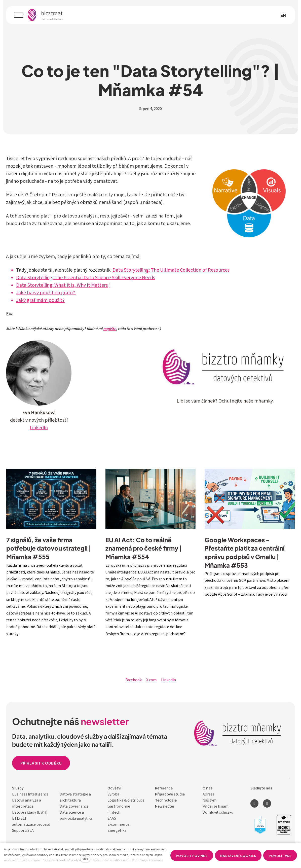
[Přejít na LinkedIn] (254, 803)
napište (110, 329)
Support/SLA (23, 831)
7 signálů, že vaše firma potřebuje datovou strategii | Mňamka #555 (49, 548)
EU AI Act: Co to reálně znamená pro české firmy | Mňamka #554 (144, 548)
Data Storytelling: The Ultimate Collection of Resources (171, 270)
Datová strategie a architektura (75, 798)
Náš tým (210, 801)
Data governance (74, 807)
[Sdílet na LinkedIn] (168, 680)
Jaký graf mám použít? (40, 301)
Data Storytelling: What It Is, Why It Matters (62, 286)
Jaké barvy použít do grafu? (46, 293)
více (85, 859)
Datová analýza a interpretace (27, 804)
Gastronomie (119, 807)
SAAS (112, 819)
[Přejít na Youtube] (267, 803)
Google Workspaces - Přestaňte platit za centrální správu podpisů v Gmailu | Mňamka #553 (245, 552)
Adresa (209, 795)
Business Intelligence (30, 795)
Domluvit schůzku (218, 813)
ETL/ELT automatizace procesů (31, 822)
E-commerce (118, 825)
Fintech (114, 813)
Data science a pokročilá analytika (76, 816)
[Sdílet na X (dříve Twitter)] (151, 680)
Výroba (113, 795)
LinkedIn (39, 428)
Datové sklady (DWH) (30, 813)
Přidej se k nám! (216, 807)
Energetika (117, 831)
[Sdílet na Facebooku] (134, 680)
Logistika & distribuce (126, 801)
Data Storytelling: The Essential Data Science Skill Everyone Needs (86, 278)
